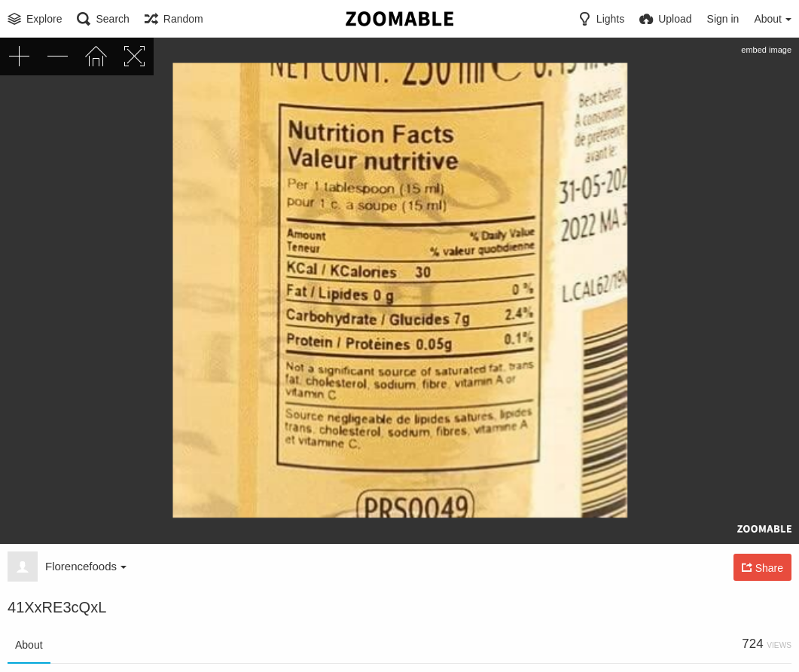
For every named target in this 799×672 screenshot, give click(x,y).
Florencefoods (86, 566)
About (29, 645)
